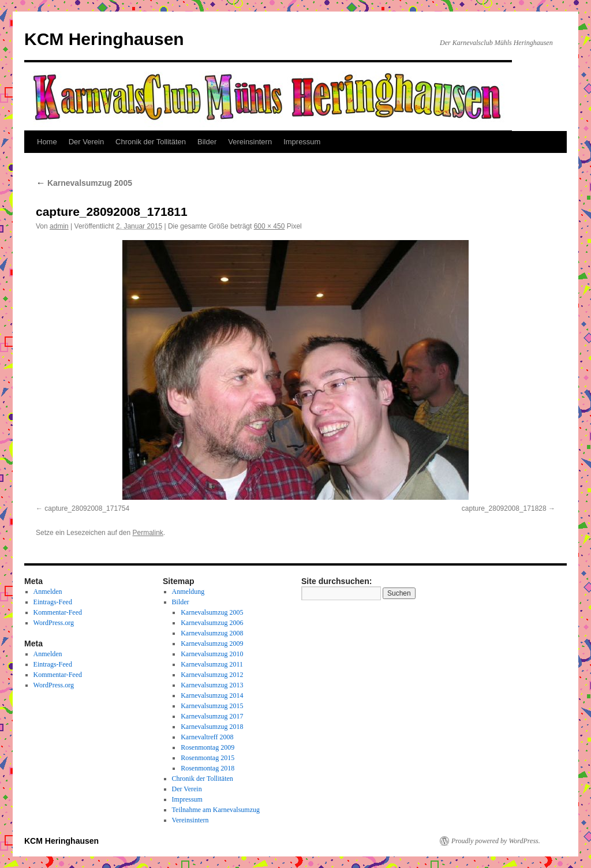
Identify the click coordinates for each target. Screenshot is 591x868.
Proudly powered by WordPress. (496, 841)
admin (59, 226)
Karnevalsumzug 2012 (212, 675)
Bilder (207, 142)
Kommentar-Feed (58, 612)
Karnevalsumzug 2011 (212, 664)
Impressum (302, 142)
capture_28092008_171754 (87, 508)
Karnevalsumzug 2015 (212, 706)
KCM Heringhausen (104, 39)
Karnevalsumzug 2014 (212, 695)
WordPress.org (54, 623)
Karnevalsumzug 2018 (212, 727)
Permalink (147, 533)
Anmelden (48, 592)
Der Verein (86, 142)
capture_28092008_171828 (504, 508)
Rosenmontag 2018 (207, 768)
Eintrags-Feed (53, 602)
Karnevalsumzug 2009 (212, 643)
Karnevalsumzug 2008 (212, 633)
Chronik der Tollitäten (151, 142)
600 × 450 (270, 226)
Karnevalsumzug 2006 (212, 623)
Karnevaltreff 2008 (207, 737)
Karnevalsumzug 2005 (84, 183)
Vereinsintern (250, 142)
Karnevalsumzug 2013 (212, 685)
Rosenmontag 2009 (207, 747)
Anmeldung (188, 592)
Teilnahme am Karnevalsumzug (216, 810)
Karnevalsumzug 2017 (212, 716)
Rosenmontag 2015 (207, 758)
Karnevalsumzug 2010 (212, 654)
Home (47, 142)
